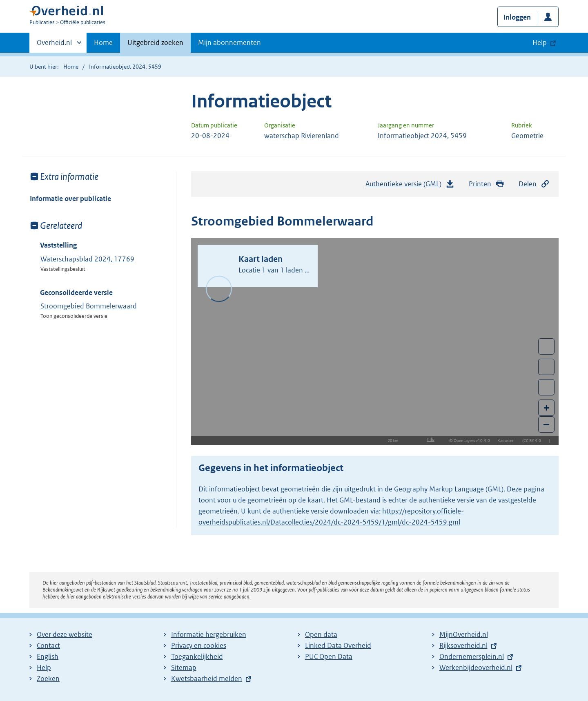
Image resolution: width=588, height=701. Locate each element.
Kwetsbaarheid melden (207, 679)
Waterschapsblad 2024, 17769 (87, 259)
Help (44, 668)
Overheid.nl (54, 45)
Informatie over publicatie (70, 199)
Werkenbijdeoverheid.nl (476, 668)
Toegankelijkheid (197, 656)
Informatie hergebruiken (209, 634)
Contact (48, 645)
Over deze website (65, 634)
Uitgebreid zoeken (155, 42)
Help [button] (540, 42)
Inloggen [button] (517, 17)
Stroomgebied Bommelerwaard (89, 306)
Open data (321, 634)
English (48, 656)
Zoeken (48, 679)
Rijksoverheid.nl (463, 645)
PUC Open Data (329, 656)
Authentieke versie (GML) (410, 186)
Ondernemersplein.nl (472, 656)
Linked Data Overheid (338, 645)
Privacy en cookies (199, 645)
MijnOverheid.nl (464, 634)
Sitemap (184, 668)
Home (103, 42)
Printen (487, 184)
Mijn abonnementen (229, 42)
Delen (534, 184)
